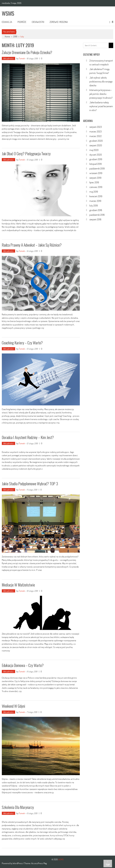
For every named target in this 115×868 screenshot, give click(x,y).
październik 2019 (97, 169)
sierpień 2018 (95, 219)
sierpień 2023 (96, 127)
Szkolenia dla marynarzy (18, 807)
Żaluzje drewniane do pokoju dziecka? (27, 52)
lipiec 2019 (94, 182)
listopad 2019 (96, 164)
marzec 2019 (95, 201)
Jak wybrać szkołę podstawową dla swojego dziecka (101, 82)
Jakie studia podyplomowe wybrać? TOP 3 (30, 484)
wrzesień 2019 (96, 173)
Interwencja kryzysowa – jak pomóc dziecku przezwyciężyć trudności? (101, 94)
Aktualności (8, 58)
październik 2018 (97, 215)
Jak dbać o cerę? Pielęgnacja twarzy (26, 154)
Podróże (22, 22)
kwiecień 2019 (96, 196)
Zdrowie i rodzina (59, 22)
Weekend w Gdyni (13, 706)
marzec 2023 (96, 132)
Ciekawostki (38, 22)
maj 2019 (94, 192)
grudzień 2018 (96, 210)
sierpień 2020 (96, 145)
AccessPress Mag (39, 863)
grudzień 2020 (96, 141)
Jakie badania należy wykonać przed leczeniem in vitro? (101, 106)
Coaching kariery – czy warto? (22, 343)
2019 (15, 36)
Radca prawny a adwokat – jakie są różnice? (32, 245)
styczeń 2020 (96, 155)
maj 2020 (94, 150)
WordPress (18, 863)
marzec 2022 (96, 136)
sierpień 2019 (95, 178)
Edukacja (7, 22)
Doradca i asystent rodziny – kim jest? (28, 437)
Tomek (22, 58)
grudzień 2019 (96, 159)
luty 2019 (94, 206)
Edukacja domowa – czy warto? (23, 665)
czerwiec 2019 (96, 187)
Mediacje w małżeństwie (18, 585)
